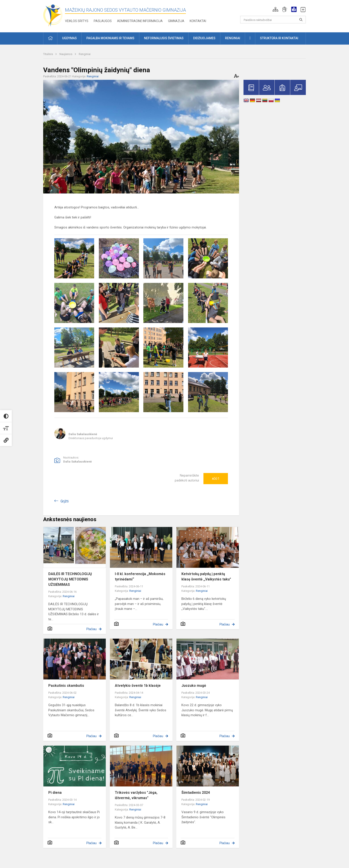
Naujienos (66, 54)
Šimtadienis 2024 (196, 793)
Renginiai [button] (233, 38)
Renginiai (85, 54)
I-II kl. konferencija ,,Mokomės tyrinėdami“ (140, 577)
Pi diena (55, 793)
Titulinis (48, 54)
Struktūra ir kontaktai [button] (279, 38)
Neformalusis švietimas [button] (164, 38)
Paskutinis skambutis (66, 686)
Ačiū (216, 479)
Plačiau (91, 629)
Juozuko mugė (194, 686)
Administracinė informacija (140, 21)
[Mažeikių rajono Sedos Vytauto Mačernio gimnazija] (53, 15)
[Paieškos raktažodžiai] (273, 20)
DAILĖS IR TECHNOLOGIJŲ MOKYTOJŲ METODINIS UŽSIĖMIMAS (70, 579)
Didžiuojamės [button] (204, 38)
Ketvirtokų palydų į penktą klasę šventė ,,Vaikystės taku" (206, 577)
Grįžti (65, 501)
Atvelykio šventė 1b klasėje (138, 686)
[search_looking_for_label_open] (301, 20)
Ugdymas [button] (69, 38)
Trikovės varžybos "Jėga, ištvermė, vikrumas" (136, 795)
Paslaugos (103, 21)
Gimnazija (176, 21)
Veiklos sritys (77, 21)
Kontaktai (198, 21)
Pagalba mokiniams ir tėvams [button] (110, 38)
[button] (275, 9)
